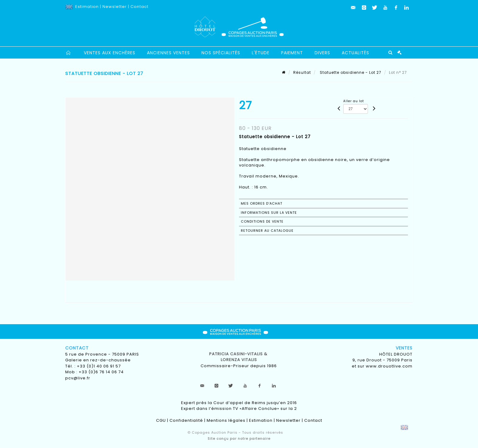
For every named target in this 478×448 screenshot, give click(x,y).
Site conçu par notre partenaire (239, 439)
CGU (161, 420)
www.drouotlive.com (389, 366)
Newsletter (115, 7)
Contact (139, 7)
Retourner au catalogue (267, 231)
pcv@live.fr (78, 378)
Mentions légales (226, 420)
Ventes (404, 348)
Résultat (302, 72)
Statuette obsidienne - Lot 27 (350, 72)
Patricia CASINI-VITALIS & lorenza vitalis (239, 357)
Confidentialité (186, 420)
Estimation (87, 7)
